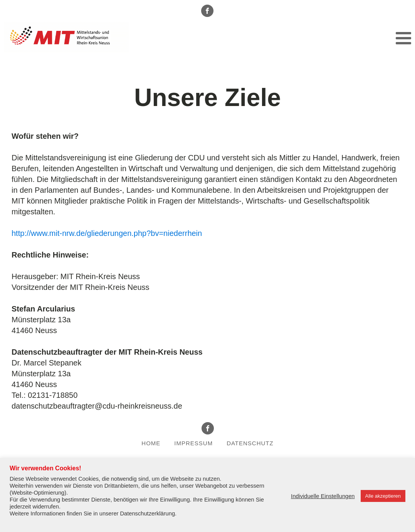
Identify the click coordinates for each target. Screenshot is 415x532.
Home (151, 443)
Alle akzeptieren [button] (383, 496)
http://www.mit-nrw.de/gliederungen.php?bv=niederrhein (107, 233)
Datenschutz (250, 443)
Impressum (193, 443)
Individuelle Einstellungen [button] (323, 496)
